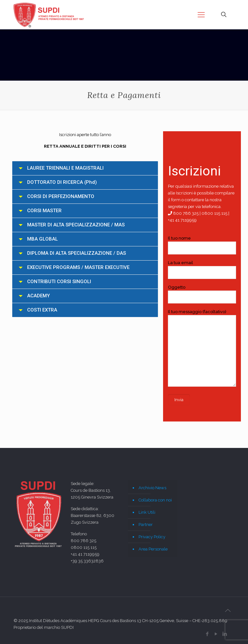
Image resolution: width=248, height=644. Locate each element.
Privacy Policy (152, 537)
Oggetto (202, 294)
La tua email (202, 270)
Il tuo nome (202, 245)
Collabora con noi (155, 500)
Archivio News (152, 488)
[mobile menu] (201, 15)
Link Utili (147, 512)
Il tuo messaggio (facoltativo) (202, 348)
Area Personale (153, 549)
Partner (146, 525)
